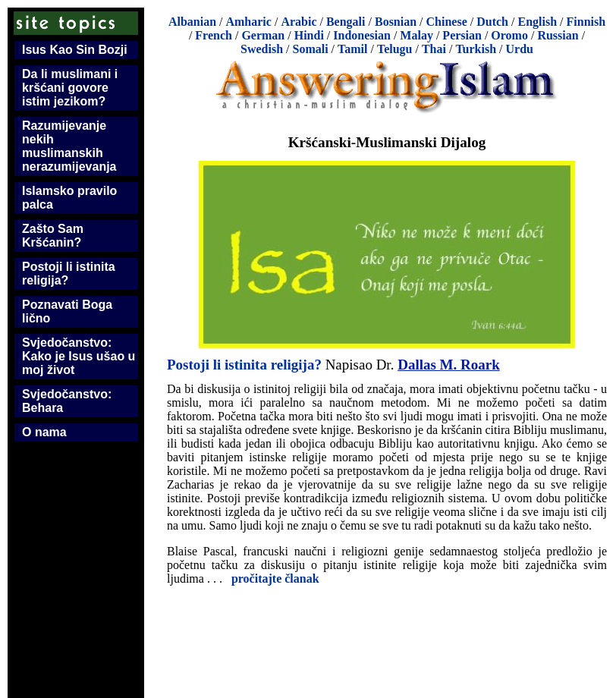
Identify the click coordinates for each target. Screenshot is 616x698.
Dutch (492, 22)
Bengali (346, 22)
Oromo (509, 35)
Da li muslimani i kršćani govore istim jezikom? (70, 88)
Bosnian (396, 22)
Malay (416, 35)
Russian (558, 35)
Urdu (520, 49)
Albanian (192, 22)
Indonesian (362, 35)
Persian (462, 35)
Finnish (586, 22)
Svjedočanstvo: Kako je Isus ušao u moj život (79, 356)
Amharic (248, 22)
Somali (310, 49)
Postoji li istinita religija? (69, 274)
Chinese (447, 22)
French (214, 35)
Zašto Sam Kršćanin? (53, 236)
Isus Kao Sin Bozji (75, 50)
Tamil (352, 49)
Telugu (395, 49)
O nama (44, 432)
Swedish (262, 49)
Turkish (476, 49)
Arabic (299, 22)
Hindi (309, 35)
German (263, 35)
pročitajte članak (275, 579)
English (537, 22)
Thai (434, 49)
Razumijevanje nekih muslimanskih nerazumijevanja (69, 146)
